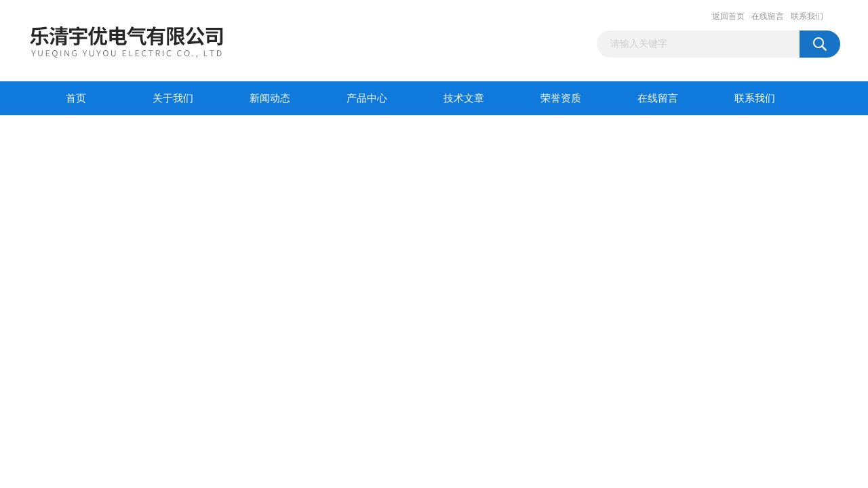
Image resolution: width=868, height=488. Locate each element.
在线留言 (768, 16)
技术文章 (464, 98)
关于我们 (173, 98)
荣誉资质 (561, 98)
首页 (76, 98)
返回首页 (728, 16)
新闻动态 (270, 98)
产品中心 (367, 98)
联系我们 (807, 16)
